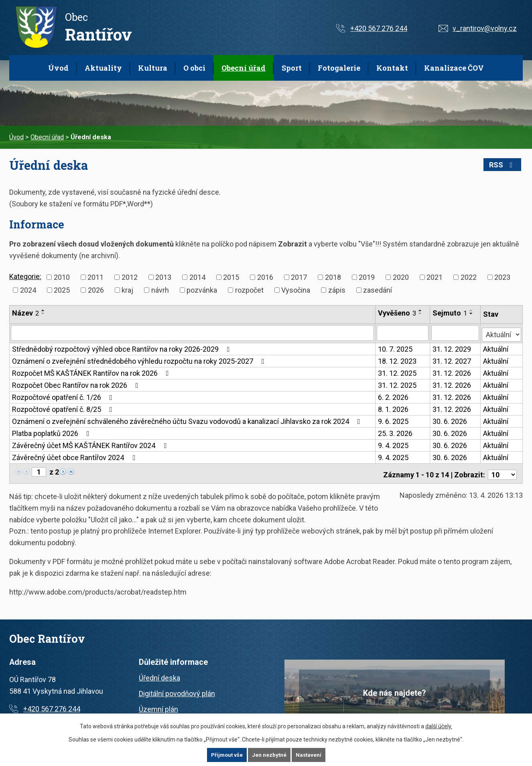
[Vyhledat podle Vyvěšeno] (403, 333)
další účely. (439, 726)
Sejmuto (450, 313)
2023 (502, 277)
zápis (337, 290)
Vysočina (296, 290)
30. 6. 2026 (450, 420)
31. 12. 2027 (452, 360)
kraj (127, 290)
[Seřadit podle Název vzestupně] (43, 310)
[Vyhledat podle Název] (193, 333)
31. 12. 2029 (452, 348)
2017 (299, 277)
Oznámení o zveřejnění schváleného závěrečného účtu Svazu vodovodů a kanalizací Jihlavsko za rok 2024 (188, 420)
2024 (28, 290)
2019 (367, 277)
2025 (62, 290)
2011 (95, 277)
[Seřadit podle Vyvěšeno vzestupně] (421, 310)
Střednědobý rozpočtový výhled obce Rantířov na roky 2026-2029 (123, 348)
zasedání (378, 290)
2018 (333, 277)
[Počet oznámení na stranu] (502, 471)
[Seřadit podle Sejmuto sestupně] (472, 314)
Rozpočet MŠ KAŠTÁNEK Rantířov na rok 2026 (92, 372)
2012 (130, 277)
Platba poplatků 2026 (52, 432)
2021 (435, 277)
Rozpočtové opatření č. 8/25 (64, 408)
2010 (62, 277)
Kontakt (392, 68)
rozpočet (249, 290)
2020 (401, 277)
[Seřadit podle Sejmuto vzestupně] (472, 310)
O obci (194, 68)
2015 (231, 277)
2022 (469, 277)
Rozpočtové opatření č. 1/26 (64, 396)
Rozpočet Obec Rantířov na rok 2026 (77, 384)
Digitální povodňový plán (177, 690)
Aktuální (496, 348)
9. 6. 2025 (394, 420)
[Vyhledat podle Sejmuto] (456, 333)
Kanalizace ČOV (454, 68)
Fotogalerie (339, 68)
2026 (96, 290)
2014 (197, 277)
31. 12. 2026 (452, 372)
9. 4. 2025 (394, 444)
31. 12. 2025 (398, 372)
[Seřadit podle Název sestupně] (43, 314)
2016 (265, 277)
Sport (292, 68)
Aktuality (103, 68)
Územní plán (158, 706)
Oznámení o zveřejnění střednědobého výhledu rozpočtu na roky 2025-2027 (140, 360)
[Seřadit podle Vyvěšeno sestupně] (421, 314)
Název (25, 313)
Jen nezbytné (269, 755)
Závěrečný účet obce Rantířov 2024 (75, 456)
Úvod (58, 68)
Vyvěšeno (397, 313)
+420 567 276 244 (379, 28)
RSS (505, 165)
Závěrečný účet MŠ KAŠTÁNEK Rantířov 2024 (91, 444)
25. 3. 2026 (396, 432)
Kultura (153, 68)
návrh (160, 290)
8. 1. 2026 (394, 408)
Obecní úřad (244, 68)
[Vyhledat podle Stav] (502, 332)
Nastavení (309, 755)
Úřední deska (159, 674)
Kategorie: (25, 276)
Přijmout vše (226, 755)
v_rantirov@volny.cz (485, 28)
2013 (163, 277)
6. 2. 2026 (394, 396)
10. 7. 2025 (396, 348)
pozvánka (202, 290)
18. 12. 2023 (398, 360)
